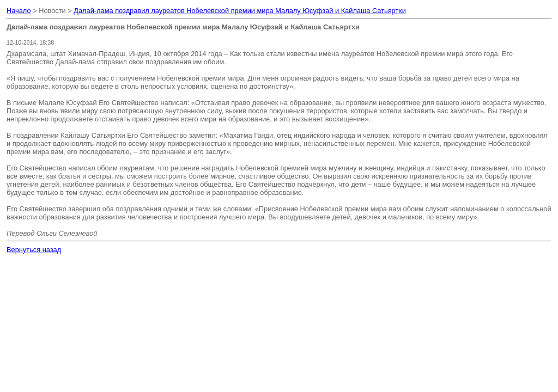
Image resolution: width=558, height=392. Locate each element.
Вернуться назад (34, 250)
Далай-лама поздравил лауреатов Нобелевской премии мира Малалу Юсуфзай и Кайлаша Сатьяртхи (240, 11)
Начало (19, 11)
